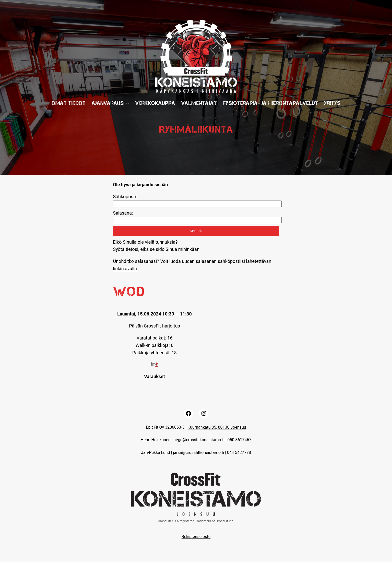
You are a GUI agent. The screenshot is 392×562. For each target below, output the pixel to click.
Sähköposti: (125, 197)
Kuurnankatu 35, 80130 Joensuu (217, 427)
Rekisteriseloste (196, 537)
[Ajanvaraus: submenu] (127, 103)
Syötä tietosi (126, 249)
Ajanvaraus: (108, 103)
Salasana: (123, 213)
